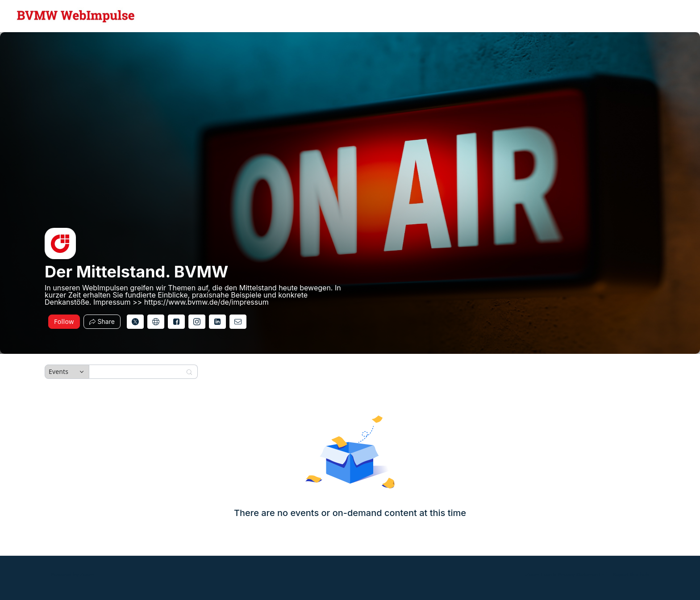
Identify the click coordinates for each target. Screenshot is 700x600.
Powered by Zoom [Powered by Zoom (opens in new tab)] (72, 574)
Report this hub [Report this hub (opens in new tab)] (627, 574)
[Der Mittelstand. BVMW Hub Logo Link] (76, 16)
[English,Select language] (667, 16)
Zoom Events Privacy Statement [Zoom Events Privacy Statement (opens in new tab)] (563, 574)
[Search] (137, 372)
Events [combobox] (58, 371)
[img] (60, 243)
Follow (64, 321)
